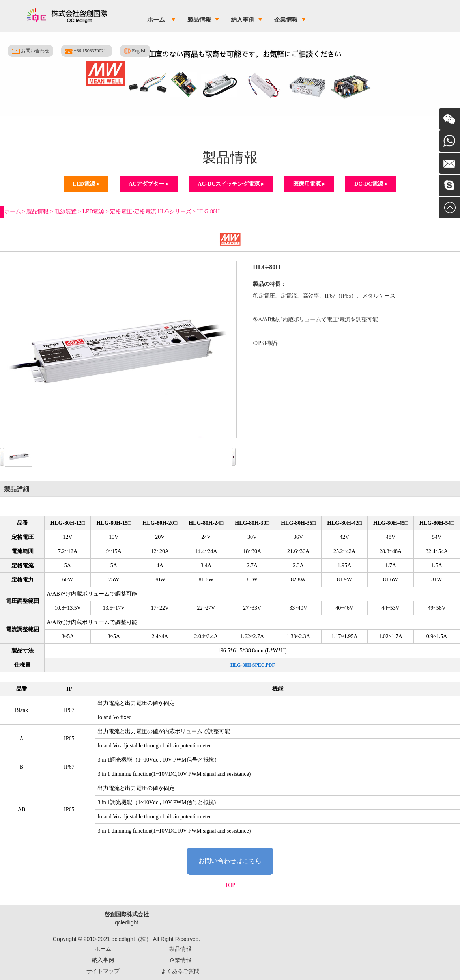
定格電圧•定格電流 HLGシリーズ (151, 211)
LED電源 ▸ (86, 184)
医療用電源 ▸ (309, 184)
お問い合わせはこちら (230, 861)
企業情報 (286, 20)
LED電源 (93, 211)
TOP (230, 885)
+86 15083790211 (87, 51)
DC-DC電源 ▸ (371, 184)
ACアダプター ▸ (149, 184)
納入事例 (243, 20)
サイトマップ (103, 971)
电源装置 (65, 211)
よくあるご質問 (180, 971)
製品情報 (199, 20)
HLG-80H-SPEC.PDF (253, 665)
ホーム (156, 20)
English (135, 51)
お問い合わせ (31, 51)
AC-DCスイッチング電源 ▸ (231, 184)
